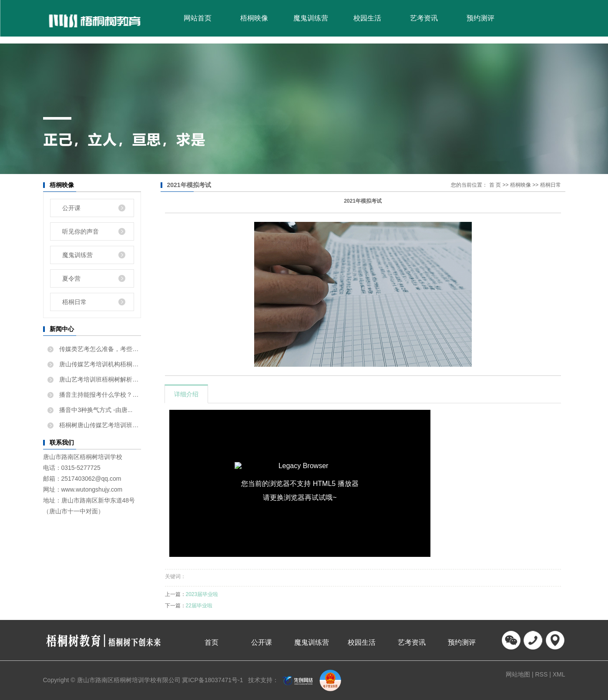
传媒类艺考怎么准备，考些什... (99, 349)
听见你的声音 (81, 231)
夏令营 (71, 278)
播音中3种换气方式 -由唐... (95, 410)
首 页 (495, 185)
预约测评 (480, 18)
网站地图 (519, 674)
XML (559, 674)
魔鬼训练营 (311, 18)
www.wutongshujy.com (92, 489)
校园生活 (367, 18)
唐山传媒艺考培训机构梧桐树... (99, 364)
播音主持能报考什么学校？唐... (99, 395)
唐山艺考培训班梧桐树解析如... (99, 379)
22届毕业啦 (199, 606)
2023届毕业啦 (202, 594)
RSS (541, 674)
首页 (212, 642)
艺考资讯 (424, 18)
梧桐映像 (254, 18)
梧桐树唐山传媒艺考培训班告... (99, 425)
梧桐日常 (74, 302)
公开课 (71, 208)
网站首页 (198, 18)
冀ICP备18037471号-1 (212, 680)
